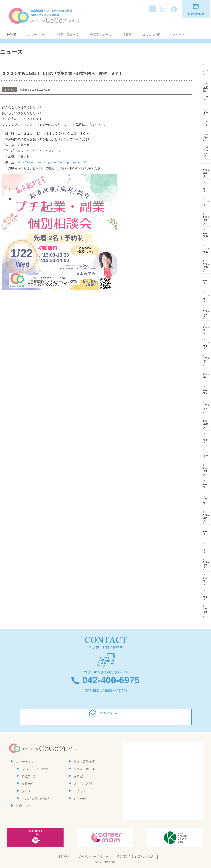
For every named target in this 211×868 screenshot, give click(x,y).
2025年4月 (206, 361)
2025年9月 (206, 283)
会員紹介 (28, 784)
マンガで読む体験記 (35, 799)
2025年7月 (206, 314)
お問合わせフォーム (108, 717)
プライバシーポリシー (93, 857)
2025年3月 (206, 377)
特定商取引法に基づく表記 (135, 857)
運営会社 (64, 857)
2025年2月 (206, 393)
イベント (206, 125)
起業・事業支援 (68, 35)
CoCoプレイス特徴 (35, 769)
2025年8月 (206, 299)
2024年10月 (206, 456)
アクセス (179, 35)
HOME (12, 35)
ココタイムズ (206, 152)
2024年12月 (206, 424)
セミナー (206, 100)
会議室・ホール (101, 35)
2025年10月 (206, 267)
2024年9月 (206, 471)
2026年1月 (206, 220)
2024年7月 (206, 503)
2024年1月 (206, 597)
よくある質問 (152, 35)
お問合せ (80, 799)
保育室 (127, 35)
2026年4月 (206, 173)
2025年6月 (206, 330)
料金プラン (29, 776)
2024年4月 (206, 550)
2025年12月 (206, 236)
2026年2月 (206, 205)
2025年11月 (206, 252)
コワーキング (37, 35)
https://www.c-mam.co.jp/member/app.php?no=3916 (53, 162)
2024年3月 (206, 565)
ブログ (26, 791)
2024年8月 (206, 487)
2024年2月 (206, 581)
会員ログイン (25, 806)
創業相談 (206, 87)
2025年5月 (206, 346)
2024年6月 (206, 518)
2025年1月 (206, 408)
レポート (206, 112)
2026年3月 (206, 189)
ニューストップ (206, 69)
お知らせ (206, 137)
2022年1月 (206, 612)
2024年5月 (206, 534)
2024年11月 (206, 440)
